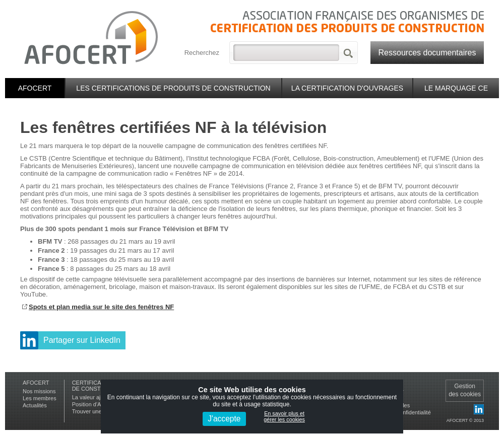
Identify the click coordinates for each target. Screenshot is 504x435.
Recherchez (202, 53)
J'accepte (224, 419)
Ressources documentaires (427, 53)
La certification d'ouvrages (347, 88)
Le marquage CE (456, 88)
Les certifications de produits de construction (173, 88)
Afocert (35, 88)
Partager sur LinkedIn (82, 340)
